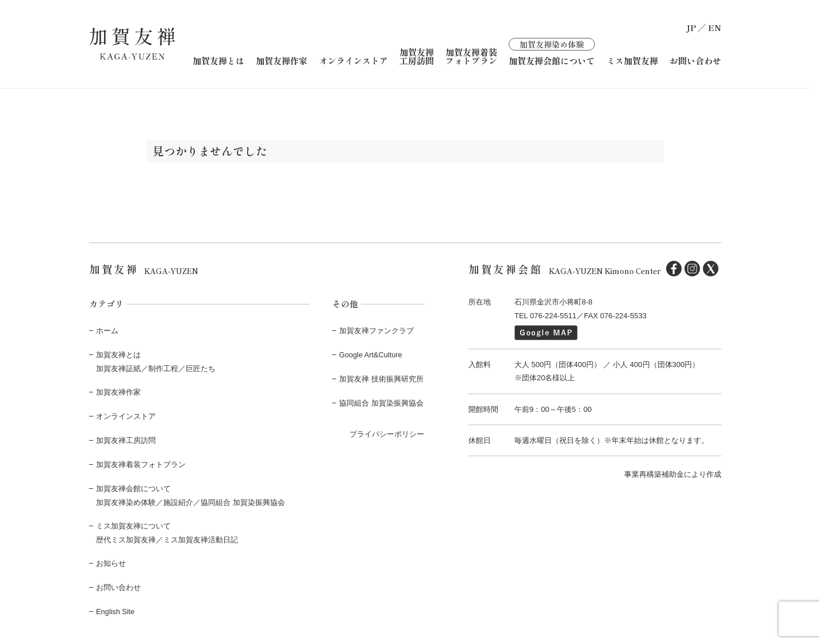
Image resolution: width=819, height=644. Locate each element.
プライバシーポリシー (387, 432)
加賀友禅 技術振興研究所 (381, 378)
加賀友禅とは (218, 60)
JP (691, 27)
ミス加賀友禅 (632, 60)
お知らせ (111, 561)
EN (715, 27)
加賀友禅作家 (282, 60)
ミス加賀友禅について (133, 524)
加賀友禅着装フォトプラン (471, 56)
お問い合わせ (695, 60)
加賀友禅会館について (552, 51)
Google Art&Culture (371, 354)
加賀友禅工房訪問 (417, 56)
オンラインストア (353, 60)
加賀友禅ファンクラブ (376, 330)
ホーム (107, 330)
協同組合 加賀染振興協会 (381, 402)
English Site (116, 608)
